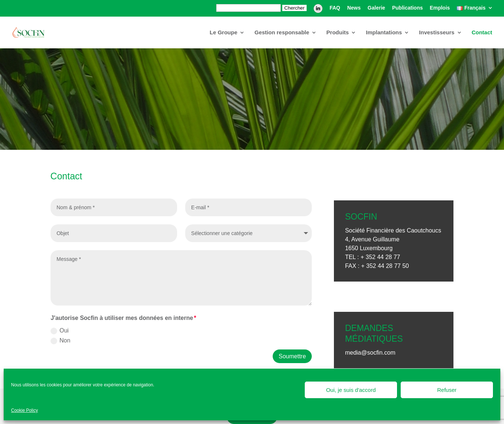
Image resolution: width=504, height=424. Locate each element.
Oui (60, 331)
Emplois (440, 8)
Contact (482, 33)
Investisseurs (437, 33)
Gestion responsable (282, 33)
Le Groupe (223, 33)
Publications (408, 8)
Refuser (447, 390)
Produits (338, 33)
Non (60, 341)
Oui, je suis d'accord (351, 390)
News (354, 8)
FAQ (335, 8)
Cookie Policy (25, 410)
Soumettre (292, 356)
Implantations (384, 33)
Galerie (376, 8)
